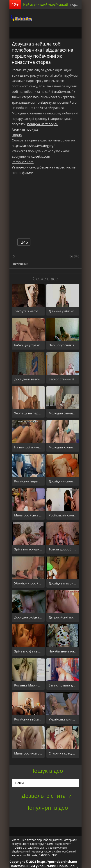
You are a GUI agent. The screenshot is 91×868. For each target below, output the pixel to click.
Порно (17, 135)
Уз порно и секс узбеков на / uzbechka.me (44, 167)
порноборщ (21, 18)
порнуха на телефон (43, 124)
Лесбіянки (21, 264)
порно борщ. (80, 4)
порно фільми (23, 173)
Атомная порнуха (25, 129)
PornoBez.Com (23, 162)
